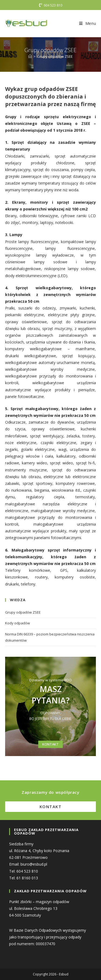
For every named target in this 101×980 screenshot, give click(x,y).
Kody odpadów (18, 623)
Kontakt (51, 807)
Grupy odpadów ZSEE (55, 56)
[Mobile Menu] (88, 23)
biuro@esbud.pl (34, 864)
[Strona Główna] (30, 56)
